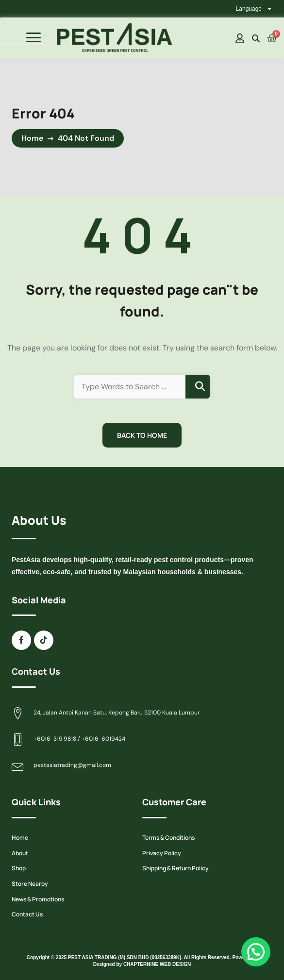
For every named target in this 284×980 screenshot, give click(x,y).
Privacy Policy (162, 853)
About (20, 853)
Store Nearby (30, 884)
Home (32, 138)
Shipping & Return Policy (175, 868)
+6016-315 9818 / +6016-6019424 (79, 739)
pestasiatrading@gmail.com (72, 765)
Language (254, 9)
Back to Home (142, 435)
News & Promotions (38, 899)
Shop (19, 868)
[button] (256, 952)
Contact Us (27, 914)
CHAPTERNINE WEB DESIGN (157, 964)
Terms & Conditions (168, 838)
